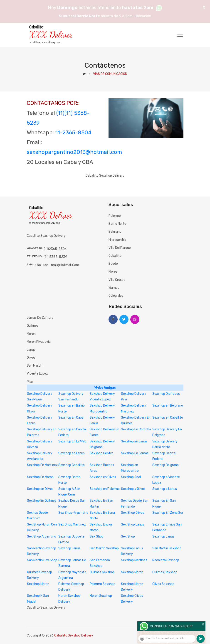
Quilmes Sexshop (102, 572)
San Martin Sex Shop (42, 560)
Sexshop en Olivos (103, 477)
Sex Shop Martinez (72, 524)
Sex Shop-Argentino (73, 513)
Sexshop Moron (132, 572)
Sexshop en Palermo (105, 489)
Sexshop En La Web (72, 441)
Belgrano (115, 232)
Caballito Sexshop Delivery (74, 635)
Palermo (115, 216)
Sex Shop (97, 537)
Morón (31, 334)
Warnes (114, 288)
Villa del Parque (120, 248)
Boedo (113, 264)
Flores (113, 272)
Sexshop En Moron (40, 477)
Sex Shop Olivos (133, 513)
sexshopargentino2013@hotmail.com (74, 152)
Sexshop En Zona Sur (168, 513)
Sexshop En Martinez (42, 465)
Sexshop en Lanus (134, 441)
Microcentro (117, 240)
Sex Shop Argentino (42, 537)
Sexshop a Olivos (133, 489)
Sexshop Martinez (134, 560)
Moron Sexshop (101, 596)
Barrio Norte (117, 224)
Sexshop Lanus (163, 537)
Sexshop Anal (131, 477)
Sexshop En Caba (71, 418)
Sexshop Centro (101, 453)
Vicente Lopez (37, 374)
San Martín (35, 366)
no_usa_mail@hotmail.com (58, 265)
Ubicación (143, 16)
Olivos (31, 358)
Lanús (31, 350)
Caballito (115, 256)
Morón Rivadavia (39, 342)
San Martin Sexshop (104, 548)
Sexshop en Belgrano (168, 406)
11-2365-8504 (73, 133)
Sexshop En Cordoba (136, 429)
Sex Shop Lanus (133, 524)
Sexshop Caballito (72, 465)
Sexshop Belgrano (166, 465)
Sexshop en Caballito (168, 418)
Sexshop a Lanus (165, 489)
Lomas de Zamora (40, 318)
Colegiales (116, 296)
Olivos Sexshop (163, 584)
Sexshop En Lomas (135, 453)
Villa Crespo (117, 280)
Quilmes (33, 326)
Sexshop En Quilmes (42, 501)
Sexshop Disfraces (166, 394)
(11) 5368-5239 (55, 257)
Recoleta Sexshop (166, 560)
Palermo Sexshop (103, 584)
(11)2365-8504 (55, 249)
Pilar (30, 382)
